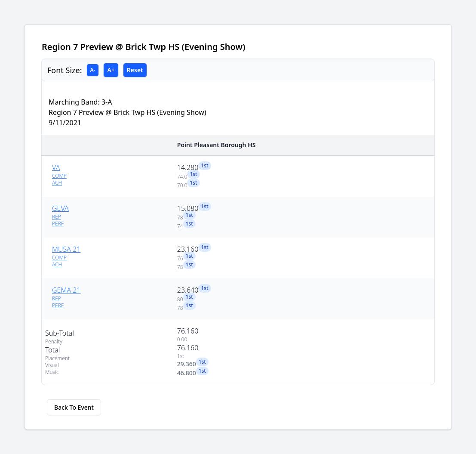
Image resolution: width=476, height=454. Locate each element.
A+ (111, 70)
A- (93, 70)
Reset (135, 70)
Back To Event (74, 407)
